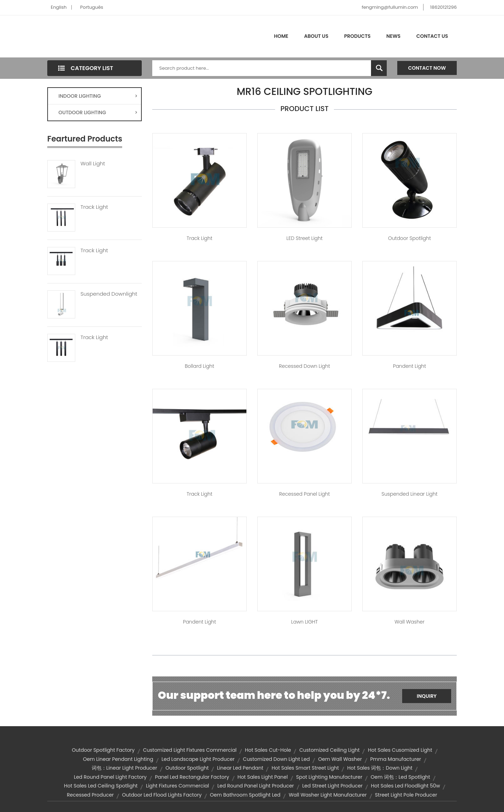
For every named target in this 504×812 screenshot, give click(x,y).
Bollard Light (199, 366)
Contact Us (432, 36)
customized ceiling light (329, 750)
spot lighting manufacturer (329, 777)
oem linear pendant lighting (118, 759)
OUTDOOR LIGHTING (98, 112)
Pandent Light (409, 366)
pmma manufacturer (396, 759)
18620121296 (443, 7)
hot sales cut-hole (268, 750)
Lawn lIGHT (304, 622)
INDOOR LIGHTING (98, 96)
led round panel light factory (110, 777)
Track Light (94, 207)
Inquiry (427, 696)
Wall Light (93, 164)
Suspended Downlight (109, 294)
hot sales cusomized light (400, 750)
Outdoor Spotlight (409, 238)
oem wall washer (340, 759)
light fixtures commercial (177, 786)
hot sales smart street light (305, 768)
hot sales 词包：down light (380, 768)
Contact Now (427, 68)
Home (281, 36)
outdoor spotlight (187, 768)
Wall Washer (409, 622)
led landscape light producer (198, 759)
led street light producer (333, 786)
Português (92, 7)
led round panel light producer (256, 786)
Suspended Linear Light (409, 494)
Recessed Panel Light (305, 494)
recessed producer (90, 795)
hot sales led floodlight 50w (405, 786)
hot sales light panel (262, 777)
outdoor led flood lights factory (162, 795)
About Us (316, 36)
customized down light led (276, 759)
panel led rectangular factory (192, 777)
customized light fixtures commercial (190, 750)
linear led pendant (240, 768)
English (59, 7)
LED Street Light (304, 238)
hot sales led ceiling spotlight (101, 786)
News (394, 36)
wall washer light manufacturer (328, 795)
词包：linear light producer (124, 768)
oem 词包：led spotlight (400, 777)
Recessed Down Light (304, 366)
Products (357, 36)
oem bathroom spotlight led (245, 795)
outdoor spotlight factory (103, 750)
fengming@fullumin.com (390, 7)
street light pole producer (406, 795)
